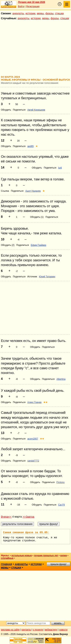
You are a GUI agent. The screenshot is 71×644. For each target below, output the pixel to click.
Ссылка (5, 191)
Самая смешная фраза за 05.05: (26, 532)
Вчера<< (6, 517)
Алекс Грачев (34, 402)
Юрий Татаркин (47, 277)
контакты (26, 630)
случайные (7, 558)
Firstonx (60, 482)
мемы (40, 13)
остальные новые (22, 556)
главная (6, 564)
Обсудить (6, 110)
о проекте (38, 630)
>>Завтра (28, 517)
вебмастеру (51, 630)
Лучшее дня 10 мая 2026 (32, 2)
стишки (59, 13)
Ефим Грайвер (38, 245)
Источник (32, 277)
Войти (21, 6)
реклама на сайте (10, 630)
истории (30, 13)
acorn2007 (33, 439)
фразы (50, 13)
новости (63, 630)
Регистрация (33, 6)
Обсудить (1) (37, 217)
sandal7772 (33, 461)
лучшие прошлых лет (46, 556)
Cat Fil (61, 505)
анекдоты (18, 13)
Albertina (61, 379)
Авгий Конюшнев (36, 110)
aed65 (30, 146)
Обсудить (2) (8, 245)
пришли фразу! (58, 564)
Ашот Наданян (33, 191)
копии (64, 556)
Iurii (60, 168)
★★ (45, 402)
